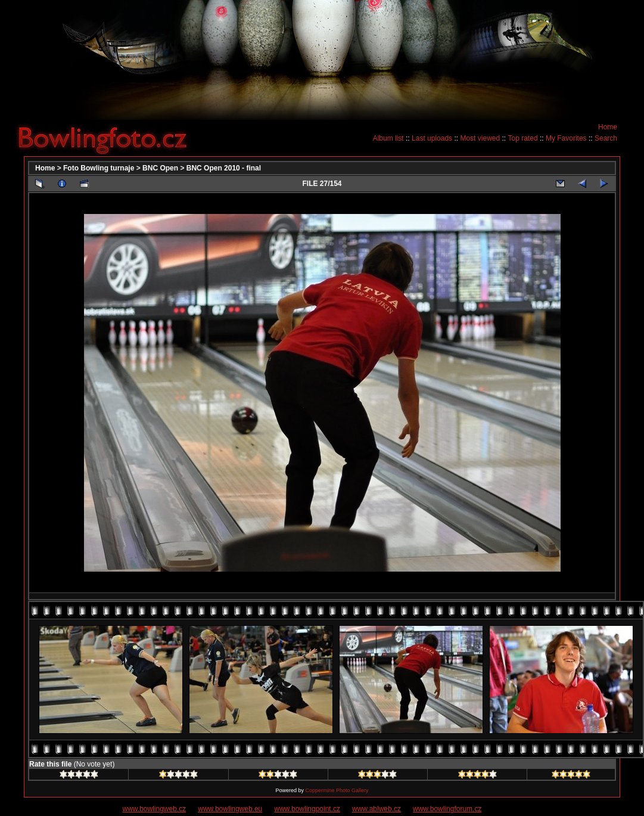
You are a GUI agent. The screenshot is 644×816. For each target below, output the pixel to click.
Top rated (523, 138)
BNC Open (160, 168)
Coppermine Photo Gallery (337, 790)
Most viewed (480, 138)
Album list (388, 138)
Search (606, 138)
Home (608, 127)
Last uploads (432, 138)
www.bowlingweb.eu (230, 809)
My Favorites (566, 138)
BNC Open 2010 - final (224, 168)
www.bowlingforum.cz (447, 809)
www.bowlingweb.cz (155, 809)
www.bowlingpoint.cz (307, 809)
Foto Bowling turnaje (99, 168)
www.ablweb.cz (377, 809)
